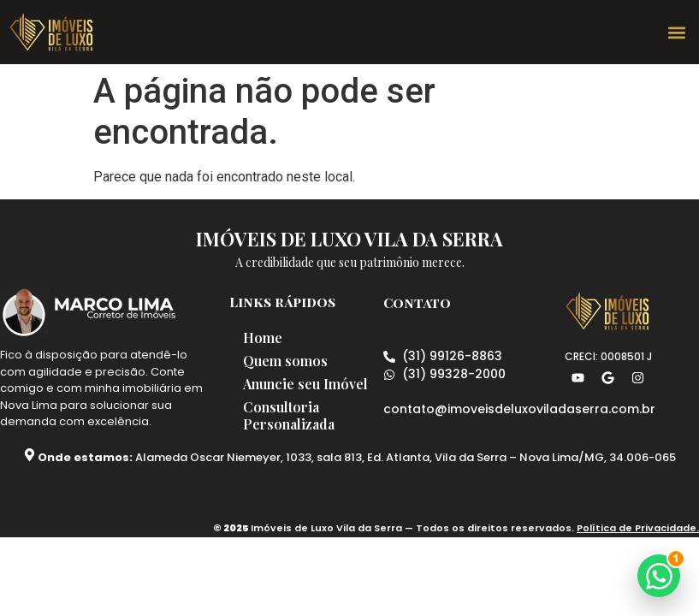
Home (266, 338)
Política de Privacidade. (638, 542)
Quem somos (289, 361)
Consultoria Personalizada (292, 435)
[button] (676, 32)
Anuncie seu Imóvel (285, 394)
